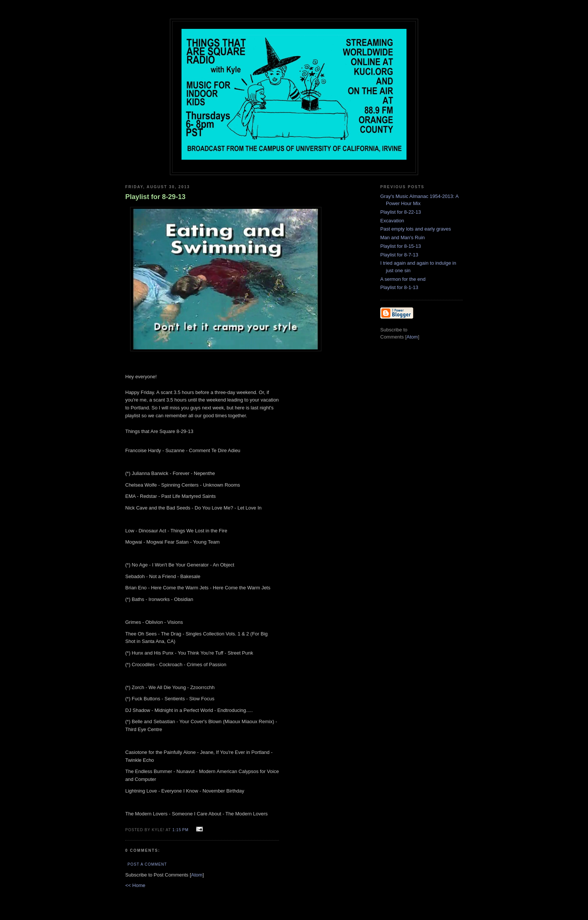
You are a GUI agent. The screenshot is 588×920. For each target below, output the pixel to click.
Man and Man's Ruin (403, 237)
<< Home (135, 885)
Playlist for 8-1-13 (399, 287)
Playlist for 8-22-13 (400, 212)
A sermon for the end (403, 279)
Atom (197, 875)
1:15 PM (181, 830)
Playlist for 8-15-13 (400, 246)
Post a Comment (147, 864)
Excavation (392, 221)
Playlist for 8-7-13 (399, 255)
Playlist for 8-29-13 (155, 197)
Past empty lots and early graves (416, 229)
